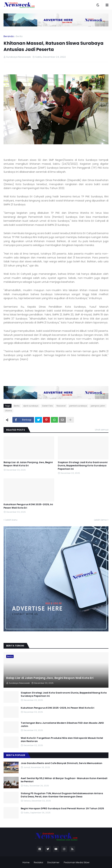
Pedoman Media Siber (77, 862)
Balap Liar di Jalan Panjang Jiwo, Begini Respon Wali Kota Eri (28, 464)
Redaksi (38, 862)
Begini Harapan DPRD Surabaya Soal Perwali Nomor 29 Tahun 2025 (62, 809)
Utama (8, 411)
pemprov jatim (98, 406)
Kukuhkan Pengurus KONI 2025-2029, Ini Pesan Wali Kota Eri (28, 506)
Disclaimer (53, 862)
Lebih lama (100, 520)
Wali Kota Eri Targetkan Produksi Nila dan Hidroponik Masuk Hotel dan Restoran (62, 740)
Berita (19, 36)
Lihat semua (102, 430)
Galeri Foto (47, 406)
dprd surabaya (31, 406)
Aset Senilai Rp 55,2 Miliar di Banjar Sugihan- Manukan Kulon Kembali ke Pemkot (64, 780)
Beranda (9, 36)
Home (26, 862)
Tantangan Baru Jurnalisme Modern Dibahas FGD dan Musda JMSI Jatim (62, 725)
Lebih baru (11, 520)
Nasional (61, 406)
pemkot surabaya (78, 406)
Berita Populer (16, 755)
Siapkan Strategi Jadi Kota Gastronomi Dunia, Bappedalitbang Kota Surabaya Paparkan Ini (83, 466)
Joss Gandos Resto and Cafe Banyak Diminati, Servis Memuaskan (61, 763)
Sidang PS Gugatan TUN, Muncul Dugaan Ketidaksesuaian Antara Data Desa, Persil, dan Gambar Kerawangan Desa (62, 795)
